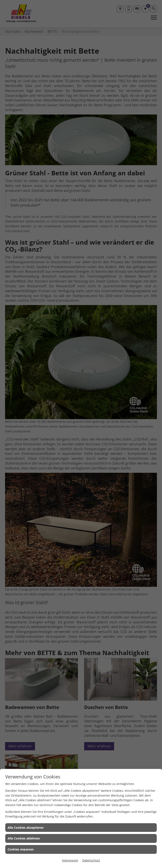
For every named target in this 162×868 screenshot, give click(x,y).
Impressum (70, 860)
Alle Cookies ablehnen (24, 838)
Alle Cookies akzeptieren (26, 828)
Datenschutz (91, 860)
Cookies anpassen (21, 849)
